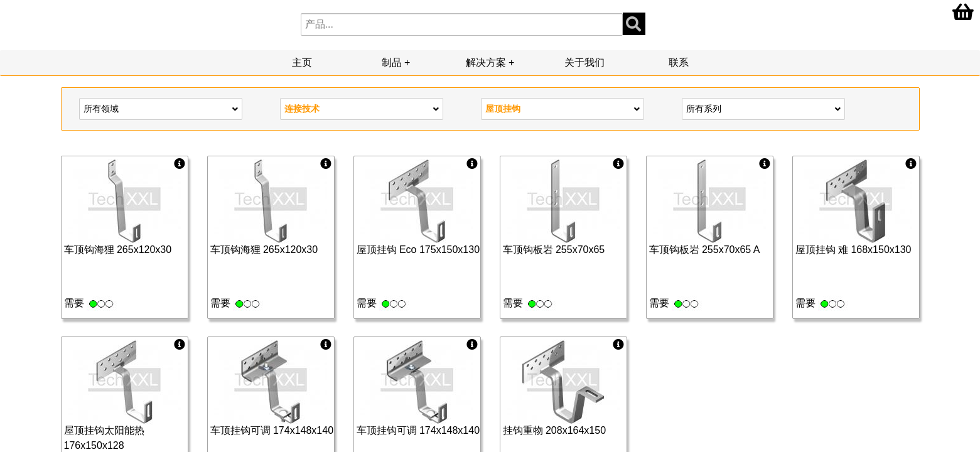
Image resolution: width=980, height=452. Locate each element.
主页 (302, 62)
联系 (679, 62)
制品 (392, 62)
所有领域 (161, 108)
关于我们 (584, 62)
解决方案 (486, 62)
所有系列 (763, 108)
